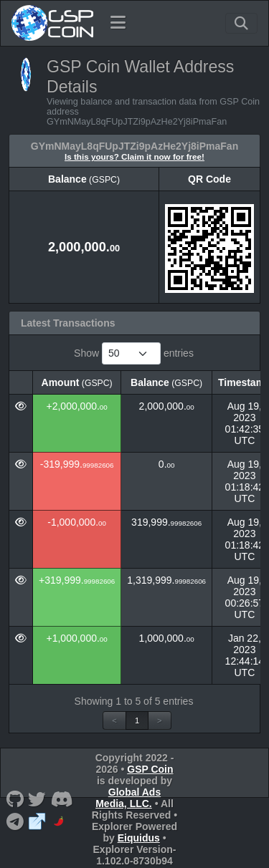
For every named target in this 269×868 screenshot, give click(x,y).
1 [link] (137, 720)
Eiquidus (139, 838)
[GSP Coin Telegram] (15, 820)
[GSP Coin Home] (52, 23)
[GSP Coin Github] (15, 798)
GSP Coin (150, 769)
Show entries (134, 353)
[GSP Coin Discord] (62, 798)
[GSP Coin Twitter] (37, 798)
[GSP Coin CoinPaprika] (60, 820)
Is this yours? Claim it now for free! (134, 156)
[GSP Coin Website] (37, 820)
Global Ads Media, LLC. (128, 798)
